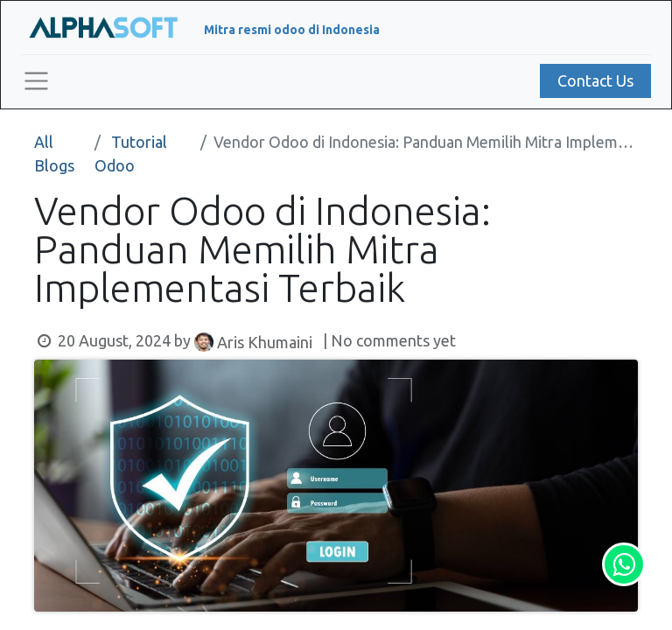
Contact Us (595, 80)
